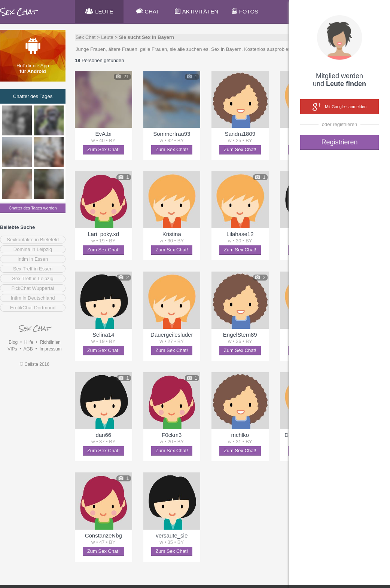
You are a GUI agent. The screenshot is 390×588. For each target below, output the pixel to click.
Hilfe (29, 342)
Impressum (50, 349)
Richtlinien (50, 342)
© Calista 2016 (35, 364)
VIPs (12, 349)
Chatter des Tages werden (33, 208)
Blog (13, 342)
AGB (28, 349)
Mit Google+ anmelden (339, 107)
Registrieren (339, 142)
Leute (107, 37)
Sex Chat (86, 37)
